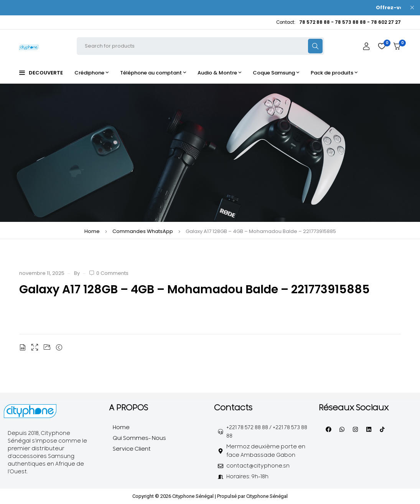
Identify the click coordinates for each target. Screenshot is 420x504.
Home (92, 231)
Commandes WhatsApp (143, 231)
